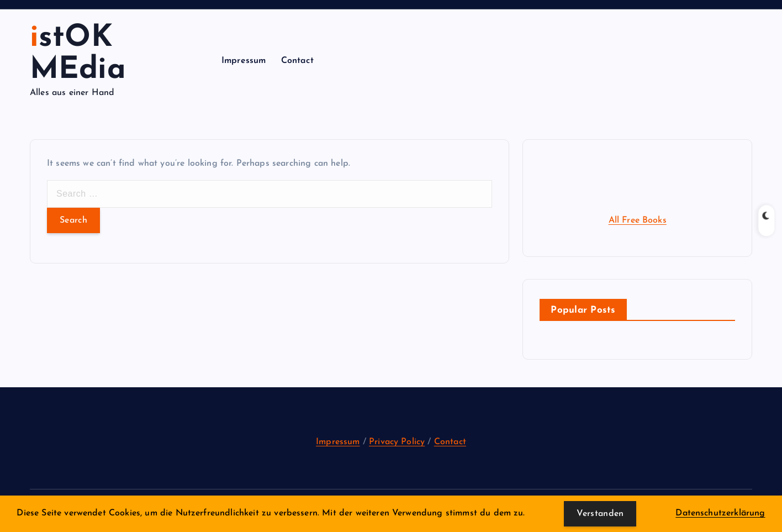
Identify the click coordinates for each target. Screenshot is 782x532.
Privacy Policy (397, 442)
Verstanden (600, 514)
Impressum (244, 61)
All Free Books (638, 220)
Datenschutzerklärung (720, 513)
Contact (297, 61)
